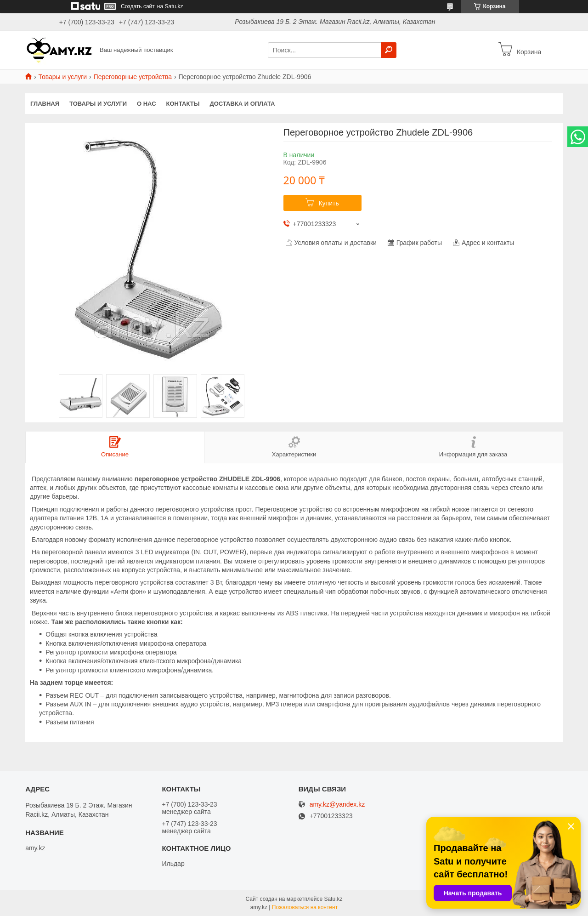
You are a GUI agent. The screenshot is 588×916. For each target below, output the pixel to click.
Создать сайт (138, 6)
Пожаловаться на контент (305, 907)
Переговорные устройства (133, 77)
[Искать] (389, 50)
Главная (45, 104)
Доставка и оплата (242, 104)
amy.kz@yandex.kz (337, 805)
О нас (147, 104)
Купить (328, 203)
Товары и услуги (62, 77)
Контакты (183, 104)
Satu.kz (333, 899)
